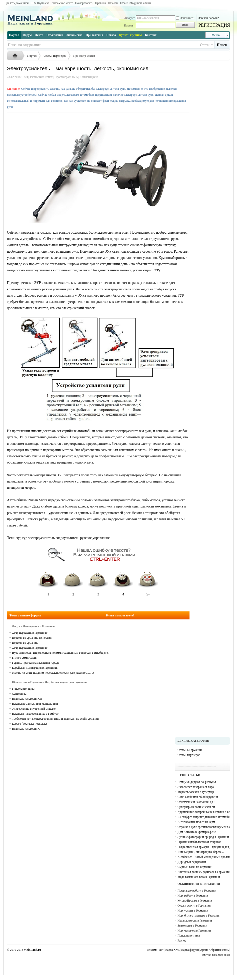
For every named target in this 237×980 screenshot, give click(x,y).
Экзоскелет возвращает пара (196, 787)
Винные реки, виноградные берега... (201, 852)
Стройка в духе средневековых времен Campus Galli (204, 827)
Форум (27, 35)
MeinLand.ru (32, 950)
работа (99, 289)
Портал (14, 35)
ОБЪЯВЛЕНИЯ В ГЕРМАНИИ (199, 884)
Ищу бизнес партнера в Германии (199, 916)
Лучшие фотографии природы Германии (203, 837)
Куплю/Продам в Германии (195, 901)
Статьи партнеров (55, 56)
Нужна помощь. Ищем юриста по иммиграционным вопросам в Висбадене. (60, 653)
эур (19, 538)
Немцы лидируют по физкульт (197, 782)
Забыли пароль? (209, 18)
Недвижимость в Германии (195, 921)
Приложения (94, 35)
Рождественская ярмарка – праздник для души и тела (204, 847)
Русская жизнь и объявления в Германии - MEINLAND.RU (16, 56)
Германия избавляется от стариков (199, 842)
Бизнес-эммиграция (25, 658)
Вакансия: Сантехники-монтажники (35, 704)
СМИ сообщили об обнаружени (198, 797)
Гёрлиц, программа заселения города (35, 663)
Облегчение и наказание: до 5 (196, 802)
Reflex (49, 77)
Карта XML (173, 950)
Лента (39, 35)
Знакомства (74, 35)
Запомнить (185, 18)
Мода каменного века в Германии (199, 877)
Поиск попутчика (189, 936)
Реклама (152, 950)
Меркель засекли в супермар (196, 792)
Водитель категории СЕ (27, 699)
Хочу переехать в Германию (30, 633)
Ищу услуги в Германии (193, 911)
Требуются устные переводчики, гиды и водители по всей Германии (55, 719)
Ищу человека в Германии (194, 931)
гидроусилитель (67, 538)
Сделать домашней (16, 3)
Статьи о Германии (190, 750)
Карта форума (190, 950)
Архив (204, 950)
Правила (100, 3)
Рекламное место (62, 3)
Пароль (129, 25)
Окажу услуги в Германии (194, 906)
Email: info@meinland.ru (135, 3)
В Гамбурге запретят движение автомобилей (204, 817)
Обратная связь (219, 950)
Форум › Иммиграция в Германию (33, 626)
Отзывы (113, 3)
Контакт (151, 35)
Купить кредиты (130, 35)
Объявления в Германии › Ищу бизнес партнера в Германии (49, 682)
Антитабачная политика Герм (196, 822)
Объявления (55, 35)
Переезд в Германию (25, 643)
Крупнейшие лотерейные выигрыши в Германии (204, 812)
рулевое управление (95, 538)
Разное (182, 941)
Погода (111, 35)
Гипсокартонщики (24, 689)
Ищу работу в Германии (193, 896)
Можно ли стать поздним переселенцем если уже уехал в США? (53, 673)
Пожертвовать (84, 3)
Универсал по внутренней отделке (34, 709)
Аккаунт (129, 18)
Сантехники (20, 694)
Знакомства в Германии (192, 926)
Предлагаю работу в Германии (197, 891)
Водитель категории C (26, 729)
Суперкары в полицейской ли (196, 807)
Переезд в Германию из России (32, 638)
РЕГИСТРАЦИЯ (214, 25)
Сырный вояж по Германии (195, 867)
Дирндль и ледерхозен (192, 862)
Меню (216, 35)
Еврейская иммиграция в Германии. (35, 668)
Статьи (205, 45)
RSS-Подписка (40, 3)
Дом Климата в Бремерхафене (197, 832)
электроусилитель (41, 538)
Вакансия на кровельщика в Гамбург (35, 714)
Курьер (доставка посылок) (29, 724)
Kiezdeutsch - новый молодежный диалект (204, 857)
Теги (161, 950)
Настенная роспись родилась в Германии (203, 872)
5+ (148, 582)
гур (25, 538)
